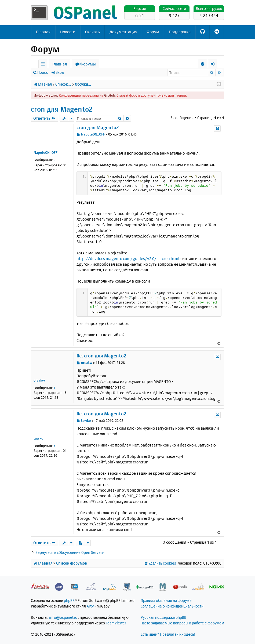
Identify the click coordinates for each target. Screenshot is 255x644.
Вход (60, 72)
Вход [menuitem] (214, 65)
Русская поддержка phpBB (163, 617)
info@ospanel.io (63, 617)
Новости (68, 32)
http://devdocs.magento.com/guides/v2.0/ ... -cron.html (128, 259)
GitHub (110, 95)
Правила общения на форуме (166, 600)
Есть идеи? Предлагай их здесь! (168, 634)
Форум (153, 32)
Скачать (92, 32)
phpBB (69, 600)
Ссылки (44, 65)
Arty (90, 606)
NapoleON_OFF (45, 152)
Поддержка (180, 32)
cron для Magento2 (62, 109)
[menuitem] (203, 64)
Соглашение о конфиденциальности (172, 606)
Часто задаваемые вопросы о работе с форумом (182, 623)
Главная (43, 32)
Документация (123, 32)
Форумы (88, 64)
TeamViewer (116, 623)
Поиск (43, 72)
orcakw (39, 380)
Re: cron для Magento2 (101, 356)
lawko (38, 438)
